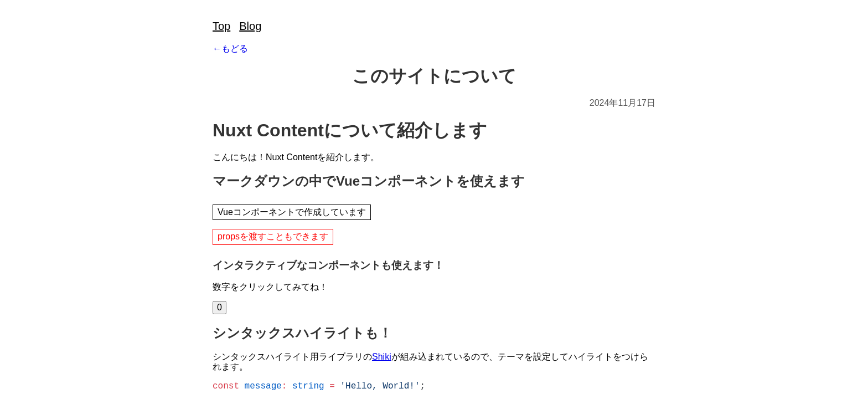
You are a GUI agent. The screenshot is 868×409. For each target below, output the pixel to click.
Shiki (382, 357)
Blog (250, 26)
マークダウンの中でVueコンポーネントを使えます (369, 181)
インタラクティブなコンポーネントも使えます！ (328, 265)
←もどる (230, 48)
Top (221, 26)
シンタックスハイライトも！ (302, 333)
